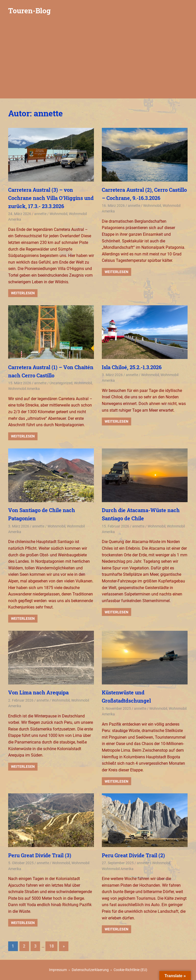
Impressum (58, 970)
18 (52, 946)
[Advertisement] (98, 60)
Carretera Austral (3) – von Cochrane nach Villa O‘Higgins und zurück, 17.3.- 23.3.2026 (51, 198)
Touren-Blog (29, 11)
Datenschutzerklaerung (90, 970)
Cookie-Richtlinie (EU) (130, 970)
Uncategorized (61, 383)
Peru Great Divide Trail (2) (133, 855)
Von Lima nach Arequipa (38, 692)
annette (40, 214)
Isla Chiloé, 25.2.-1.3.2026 (132, 367)
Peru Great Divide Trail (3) (40, 855)
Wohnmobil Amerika (24, 389)
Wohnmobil (58, 214)
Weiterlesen (23, 293)
